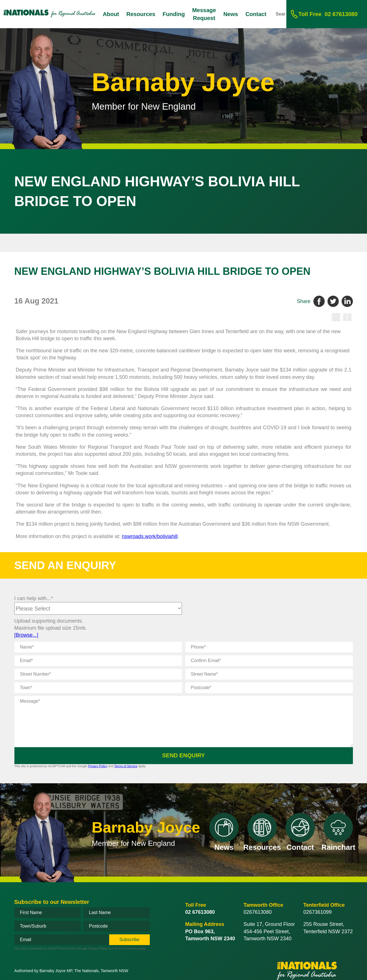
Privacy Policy (98, 766)
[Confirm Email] (269, 661)
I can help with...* (34, 598)
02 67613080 (328, 14)
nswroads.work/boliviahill (150, 536)
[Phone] (269, 647)
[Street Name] (269, 674)
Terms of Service (126, 766)
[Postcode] (269, 688)
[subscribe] (129, 940)
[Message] (184, 721)
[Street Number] (98, 674)
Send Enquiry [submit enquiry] (184, 755)
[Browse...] (26, 635)
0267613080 (258, 912)
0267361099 (317, 912)
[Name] (98, 647)
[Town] (98, 688)
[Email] (98, 661)
